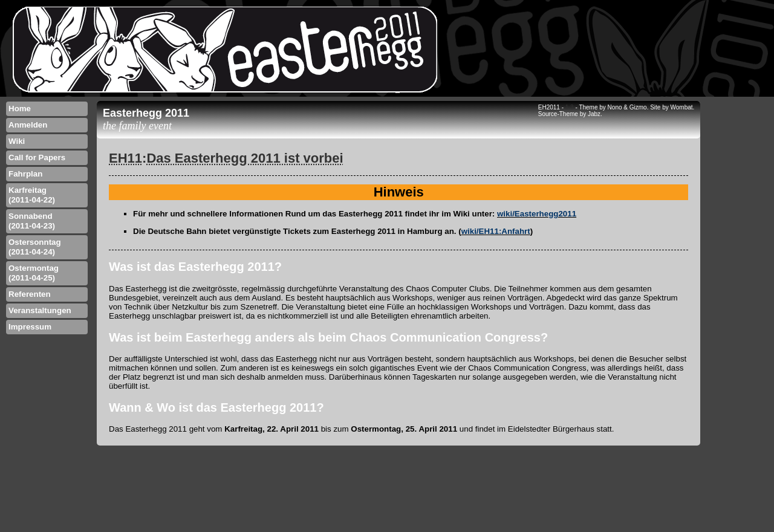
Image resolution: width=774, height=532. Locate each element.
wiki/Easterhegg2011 (537, 214)
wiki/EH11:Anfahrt (496, 231)
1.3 (570, 107)
